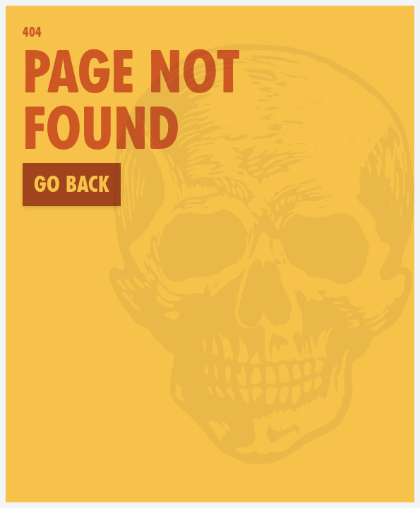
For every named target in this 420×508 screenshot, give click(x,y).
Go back (72, 184)
